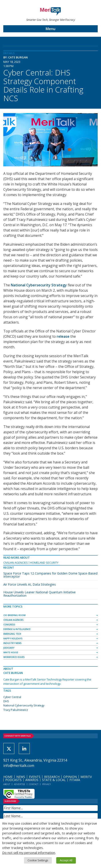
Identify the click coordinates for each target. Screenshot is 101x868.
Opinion (70, 777)
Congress (9, 625)
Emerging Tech (12, 634)
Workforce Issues (14, 657)
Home (8, 777)
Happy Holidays (13, 638)
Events (35, 777)
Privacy (46, 784)
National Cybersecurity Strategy (24, 705)
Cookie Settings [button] (38, 860)
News (21, 777)
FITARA (75, 780)
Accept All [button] (66, 860)
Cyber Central (12, 697)
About (7, 784)
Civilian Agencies (16, 563)
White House (11, 652)
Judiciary (9, 648)
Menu (50, 29)
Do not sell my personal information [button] (29, 853)
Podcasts (13, 780)
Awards (32, 780)
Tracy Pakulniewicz (16, 710)
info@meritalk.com (19, 766)
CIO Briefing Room (14, 615)
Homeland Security (44, 563)
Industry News (12, 643)
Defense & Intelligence (17, 629)
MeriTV (86, 777)
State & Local (54, 780)
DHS (6, 701)
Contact (34, 784)
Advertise (20, 784)
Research (52, 777)
